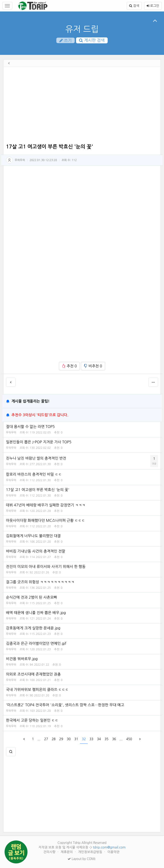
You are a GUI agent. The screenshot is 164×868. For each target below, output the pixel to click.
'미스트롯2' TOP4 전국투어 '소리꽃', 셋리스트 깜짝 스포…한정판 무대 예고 (65, 705)
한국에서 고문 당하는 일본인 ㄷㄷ (32, 720)
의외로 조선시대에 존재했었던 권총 (33, 674)
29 (61, 739)
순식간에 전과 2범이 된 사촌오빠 (31, 597)
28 (54, 739)
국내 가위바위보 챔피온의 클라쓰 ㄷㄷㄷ (37, 689)
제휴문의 (67, 852)
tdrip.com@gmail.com (109, 847)
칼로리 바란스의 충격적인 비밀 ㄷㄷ (34, 474)
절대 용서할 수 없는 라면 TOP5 (30, 427)
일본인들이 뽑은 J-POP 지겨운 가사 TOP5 (39, 442)
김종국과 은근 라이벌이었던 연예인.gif (36, 643)
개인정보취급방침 (91, 852)
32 (84, 739)
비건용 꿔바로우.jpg (22, 659)
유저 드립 (82, 29)
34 (99, 739)
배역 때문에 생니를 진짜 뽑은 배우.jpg (36, 613)
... (39, 739)
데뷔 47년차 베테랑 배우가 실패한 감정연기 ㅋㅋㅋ (46, 505)
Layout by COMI (81, 859)
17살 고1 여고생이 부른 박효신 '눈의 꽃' (38, 490)
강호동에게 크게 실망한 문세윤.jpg (33, 628)
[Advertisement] (82, 106)
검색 (134, 6)
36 (114, 739)
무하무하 (20, 160)
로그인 (153, 6)
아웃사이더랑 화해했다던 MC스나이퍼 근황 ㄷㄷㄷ (45, 520)
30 (69, 739)
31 (76, 739)
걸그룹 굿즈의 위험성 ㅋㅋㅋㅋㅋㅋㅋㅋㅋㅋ (40, 582)
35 (106, 739)
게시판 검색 (92, 40)
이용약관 (113, 852)
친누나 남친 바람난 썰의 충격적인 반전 (36, 458)
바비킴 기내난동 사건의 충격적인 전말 (36, 551)
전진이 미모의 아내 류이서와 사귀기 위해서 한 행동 (46, 567)
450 (129, 739)
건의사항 (50, 852)
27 (46, 739)
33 (91, 739)
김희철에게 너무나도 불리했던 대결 (33, 536)
